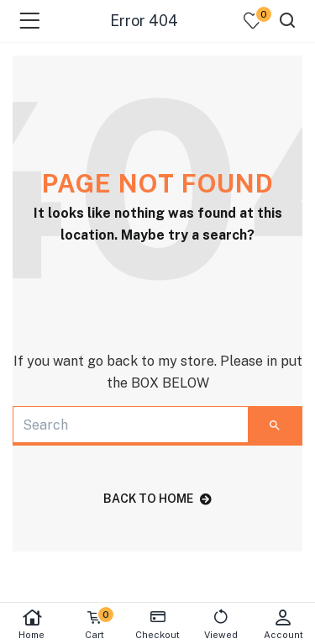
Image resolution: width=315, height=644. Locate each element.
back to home (157, 499)
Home (31, 624)
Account (283, 624)
